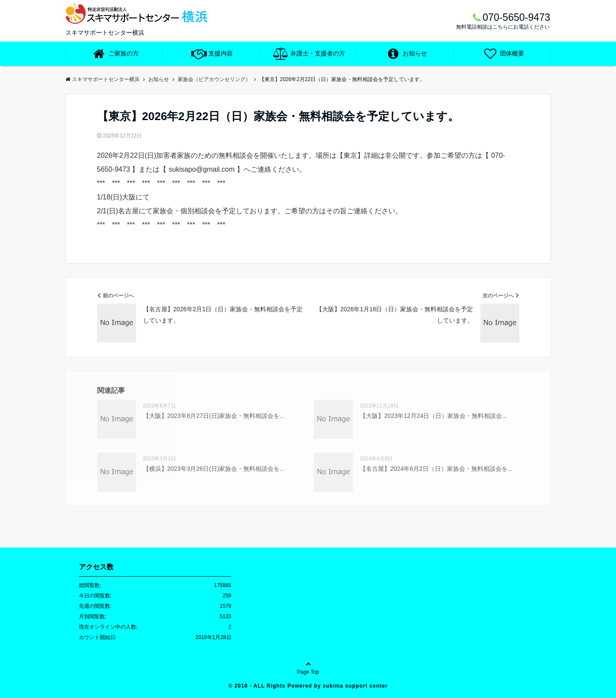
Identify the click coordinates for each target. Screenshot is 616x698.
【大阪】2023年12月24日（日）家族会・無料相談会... (433, 416)
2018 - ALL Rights (261, 686)
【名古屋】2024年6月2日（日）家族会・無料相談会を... (436, 469)
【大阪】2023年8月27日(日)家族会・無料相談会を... (214, 416)
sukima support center (355, 686)
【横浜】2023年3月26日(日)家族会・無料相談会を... (214, 469)
